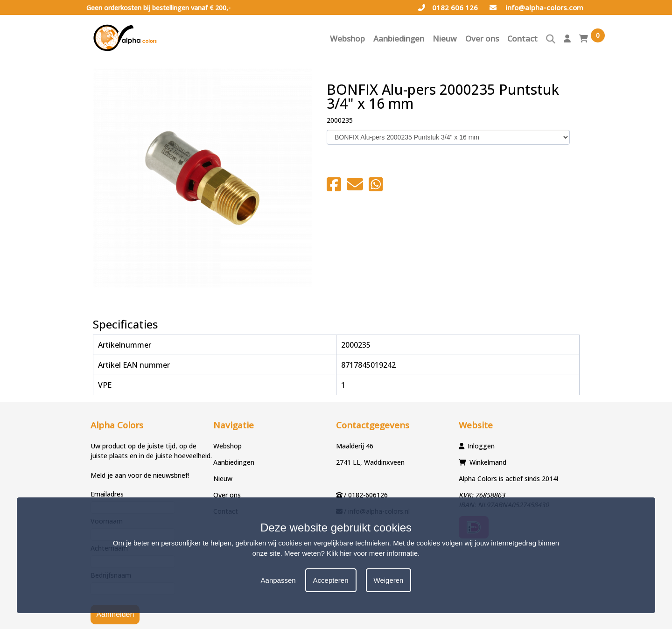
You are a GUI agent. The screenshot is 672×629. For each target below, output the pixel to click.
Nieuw (445, 38)
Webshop (347, 38)
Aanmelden (115, 614)
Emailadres (107, 494)
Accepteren (331, 580)
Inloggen (481, 446)
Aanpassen (278, 580)
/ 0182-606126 (366, 495)
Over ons (482, 38)
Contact (522, 38)
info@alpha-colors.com (536, 7)
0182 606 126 (448, 7)
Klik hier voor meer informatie (372, 553)
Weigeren (389, 580)
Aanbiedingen (399, 38)
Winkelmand (488, 462)
